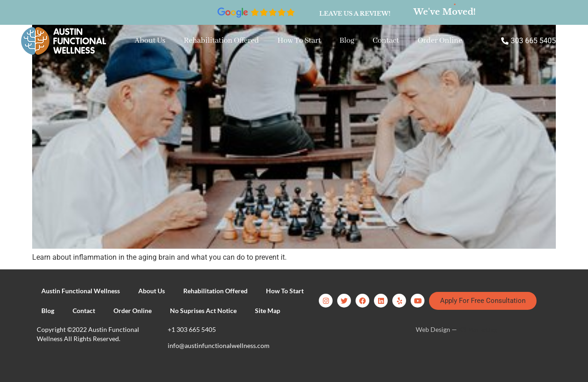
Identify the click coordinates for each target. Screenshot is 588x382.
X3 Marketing (478, 329)
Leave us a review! (355, 14)
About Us (150, 41)
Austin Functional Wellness (81, 291)
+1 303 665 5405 (192, 329)
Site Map (268, 311)
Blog (347, 41)
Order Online (440, 41)
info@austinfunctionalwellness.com (219, 345)
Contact (386, 41)
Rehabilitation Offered (221, 41)
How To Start (299, 41)
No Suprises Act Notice (203, 311)
